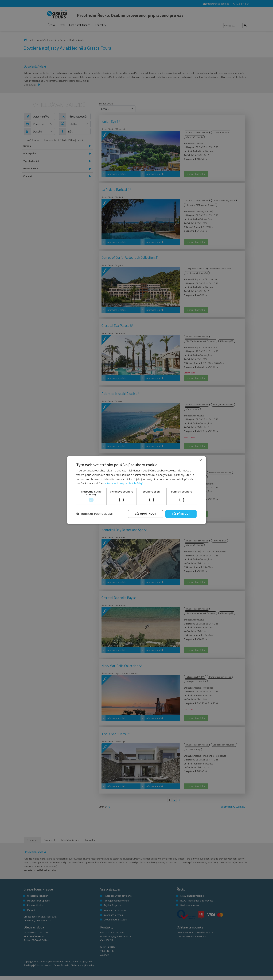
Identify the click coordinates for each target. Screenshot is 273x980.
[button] (95, 514)
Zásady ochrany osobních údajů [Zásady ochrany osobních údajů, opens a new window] (124, 483)
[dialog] (136, 490)
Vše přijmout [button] (181, 514)
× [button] (200, 460)
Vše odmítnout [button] (145, 514)
